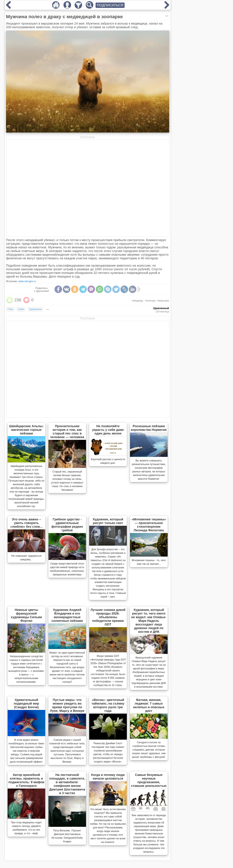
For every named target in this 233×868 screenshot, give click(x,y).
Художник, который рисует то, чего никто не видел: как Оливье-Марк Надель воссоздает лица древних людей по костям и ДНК (149, 621)
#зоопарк (150, 301)
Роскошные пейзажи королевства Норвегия (149, 428)
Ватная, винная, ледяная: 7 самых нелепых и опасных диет (149, 705)
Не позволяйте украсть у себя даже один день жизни (108, 430)
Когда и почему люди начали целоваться (108, 777)
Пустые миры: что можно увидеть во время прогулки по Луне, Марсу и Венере (67, 705)
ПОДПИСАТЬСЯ (110, 5)
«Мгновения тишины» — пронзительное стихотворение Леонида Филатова (149, 525)
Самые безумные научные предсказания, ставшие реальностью (149, 780)
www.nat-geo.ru (27, 281)
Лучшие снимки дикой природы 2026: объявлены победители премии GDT (108, 617)
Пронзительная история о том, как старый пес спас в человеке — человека (67, 432)
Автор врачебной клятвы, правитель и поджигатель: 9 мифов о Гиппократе (26, 780)
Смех (21, 309)
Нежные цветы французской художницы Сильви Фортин (26, 615)
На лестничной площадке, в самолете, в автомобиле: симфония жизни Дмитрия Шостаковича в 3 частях (67, 784)
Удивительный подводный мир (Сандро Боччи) (26, 703)
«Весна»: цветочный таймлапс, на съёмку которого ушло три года (108, 705)
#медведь (138, 301)
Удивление (35, 309)
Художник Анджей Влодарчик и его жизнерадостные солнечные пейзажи (67, 615)
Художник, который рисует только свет (108, 521)
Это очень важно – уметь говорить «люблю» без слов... (26, 523)
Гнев (10, 309)
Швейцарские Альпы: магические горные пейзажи (26, 430)
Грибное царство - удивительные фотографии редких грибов (67, 525)
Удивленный (161, 308)
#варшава (163, 301)
